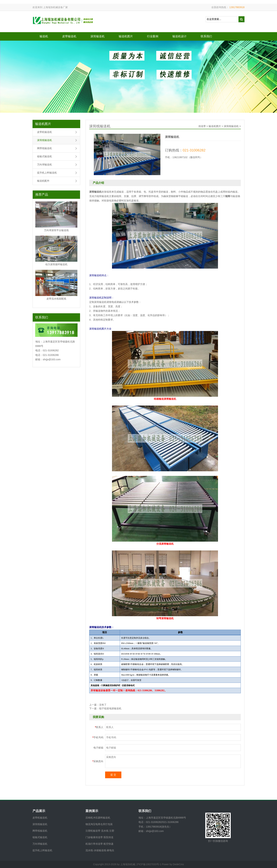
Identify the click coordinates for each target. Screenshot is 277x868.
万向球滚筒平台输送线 (56, 230)
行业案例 (153, 36)
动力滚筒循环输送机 (56, 264)
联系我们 (206, 36)
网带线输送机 (45, 148)
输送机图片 (126, 36)
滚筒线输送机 (45, 140)
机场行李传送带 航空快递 (99, 844)
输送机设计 (179, 36)
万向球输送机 (45, 165)
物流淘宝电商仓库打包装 (99, 824)
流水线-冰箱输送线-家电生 (100, 850)
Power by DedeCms (173, 864)
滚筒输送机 (98, 36)
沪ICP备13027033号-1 (149, 864)
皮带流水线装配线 (56, 299)
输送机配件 (43, 181)
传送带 (202, 126)
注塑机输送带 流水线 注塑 (100, 831)
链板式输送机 (45, 156)
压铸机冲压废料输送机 (98, 818)
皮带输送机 (69, 36)
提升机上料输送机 (47, 173)
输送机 (44, 36)
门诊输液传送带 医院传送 (99, 837)
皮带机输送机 (45, 132)
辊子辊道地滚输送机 (110, 708)
